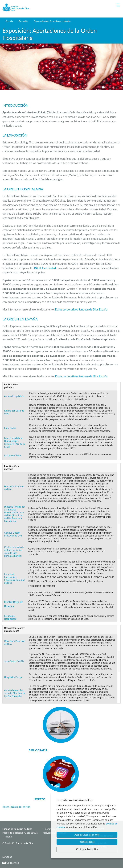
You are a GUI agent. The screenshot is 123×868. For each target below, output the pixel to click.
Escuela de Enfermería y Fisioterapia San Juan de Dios (15, 578)
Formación (23, 21)
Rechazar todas (87, 842)
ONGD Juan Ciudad (44, 268)
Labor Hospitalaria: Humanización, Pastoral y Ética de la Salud (14, 442)
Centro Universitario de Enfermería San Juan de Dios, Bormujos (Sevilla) (14, 551)
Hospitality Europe (13, 677)
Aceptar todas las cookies (87, 835)
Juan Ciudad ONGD (14, 661)
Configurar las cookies (87, 849)
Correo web (11, 863)
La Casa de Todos (13, 455)
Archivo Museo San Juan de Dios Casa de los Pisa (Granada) (15, 693)
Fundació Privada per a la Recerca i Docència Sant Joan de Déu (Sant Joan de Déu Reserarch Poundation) (14, 514)
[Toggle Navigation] (118, 5)
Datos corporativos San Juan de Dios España (81, 309)
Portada (9, 21)
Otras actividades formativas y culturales (52, 21)
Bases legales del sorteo (16, 807)
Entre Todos (10, 428)
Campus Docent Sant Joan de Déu (13, 534)
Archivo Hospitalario (14, 396)
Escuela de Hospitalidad (10, 617)
